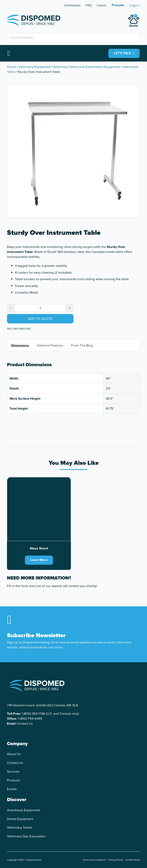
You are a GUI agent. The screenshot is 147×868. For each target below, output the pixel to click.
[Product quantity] (40, 308)
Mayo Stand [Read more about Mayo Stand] (39, 548)
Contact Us (25, 724)
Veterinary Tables (20, 828)
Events (12, 789)
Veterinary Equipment (34, 67)
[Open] (9, 53)
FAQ (89, 5)
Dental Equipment (20, 819)
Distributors (73, 5)
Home (11, 67)
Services (13, 772)
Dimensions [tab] (20, 346)
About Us (14, 754)
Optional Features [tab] (50, 346)
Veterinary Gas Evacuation (26, 836)
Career (101, 5)
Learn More (39, 560)
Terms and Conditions (94, 860)
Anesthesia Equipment (23, 810)
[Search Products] (73, 38)
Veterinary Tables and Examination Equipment (86, 67)
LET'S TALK (124, 53)
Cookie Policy (133, 860)
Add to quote (40, 319)
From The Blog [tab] (82, 346)
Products (14, 780)
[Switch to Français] (118, 5)
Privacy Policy (116, 860)
